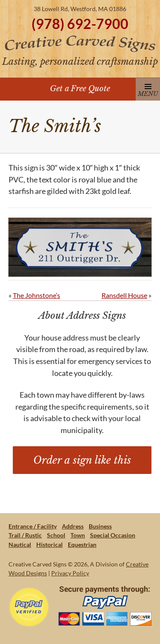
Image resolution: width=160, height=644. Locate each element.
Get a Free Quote (80, 88)
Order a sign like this (82, 460)
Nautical (20, 544)
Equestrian (82, 544)
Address (73, 526)
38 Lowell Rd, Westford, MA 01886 (80, 9)
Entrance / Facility (33, 526)
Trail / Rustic (25, 535)
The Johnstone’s (36, 295)
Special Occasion (113, 535)
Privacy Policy (70, 573)
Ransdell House (124, 295)
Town (78, 535)
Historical (49, 544)
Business (100, 526)
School (56, 535)
